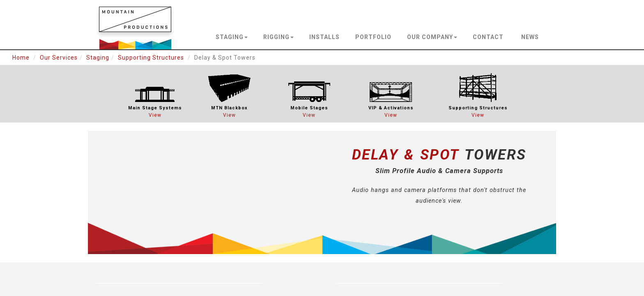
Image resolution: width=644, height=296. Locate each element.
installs (324, 37)
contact (488, 37)
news (530, 37)
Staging (98, 58)
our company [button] (432, 37)
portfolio (373, 37)
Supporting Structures (151, 58)
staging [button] (232, 37)
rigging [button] (278, 37)
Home (21, 58)
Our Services (59, 58)
